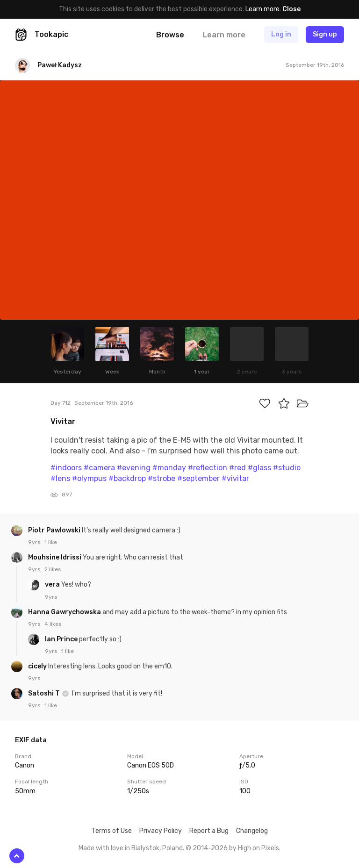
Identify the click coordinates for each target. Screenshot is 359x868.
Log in (281, 34)
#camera (99, 468)
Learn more (262, 9)
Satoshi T (45, 693)
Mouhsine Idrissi (55, 557)
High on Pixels (258, 848)
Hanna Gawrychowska (65, 612)
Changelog (252, 831)
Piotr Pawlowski (55, 530)
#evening (134, 468)
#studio (287, 468)
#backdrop (127, 478)
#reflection (208, 468)
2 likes (53, 569)
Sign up (325, 34)
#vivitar (235, 478)
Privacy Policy (161, 831)
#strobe (162, 478)
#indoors (66, 468)
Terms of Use (112, 831)
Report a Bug (209, 831)
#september (198, 478)
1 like (51, 542)
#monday (169, 468)
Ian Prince (62, 639)
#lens (60, 478)
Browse (170, 35)
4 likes (53, 624)
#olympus (89, 478)
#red (237, 468)
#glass (259, 468)
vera (53, 585)
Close (291, 9)
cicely (38, 666)
